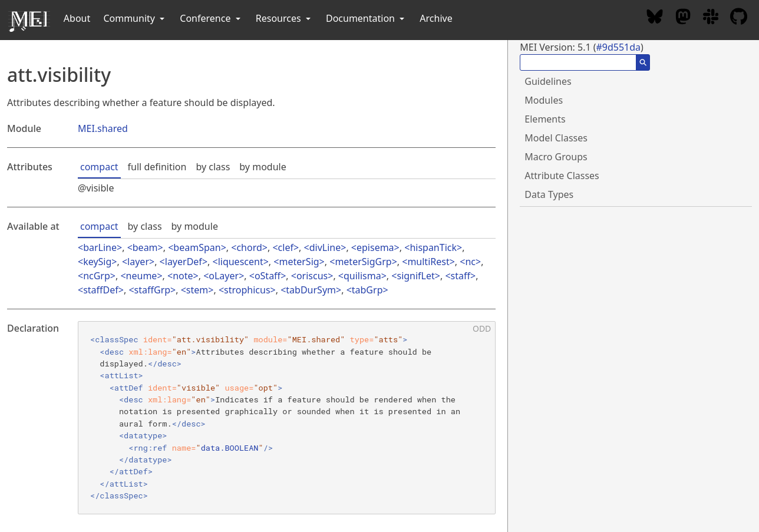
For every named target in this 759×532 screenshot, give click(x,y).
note (183, 276)
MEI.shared (103, 128)
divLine (325, 247)
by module (263, 167)
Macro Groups (556, 157)
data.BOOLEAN (230, 448)
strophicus (247, 290)
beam (145, 247)
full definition (157, 167)
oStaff (268, 276)
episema (375, 247)
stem (197, 290)
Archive (436, 18)
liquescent (241, 262)
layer (138, 262)
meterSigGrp (363, 262)
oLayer (224, 276)
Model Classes (556, 138)
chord (249, 247)
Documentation (366, 18)
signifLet (415, 276)
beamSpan (197, 247)
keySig (97, 262)
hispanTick (433, 247)
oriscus (312, 276)
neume (142, 276)
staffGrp (153, 290)
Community (135, 18)
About (77, 18)
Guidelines (548, 81)
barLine (100, 247)
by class (213, 167)
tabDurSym (311, 290)
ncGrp (97, 276)
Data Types (549, 194)
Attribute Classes (562, 176)
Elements (545, 119)
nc (470, 262)
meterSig (299, 262)
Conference (211, 18)
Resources (284, 18)
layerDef (184, 262)
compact (99, 167)
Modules (544, 100)
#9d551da (618, 47)
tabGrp (367, 290)
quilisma (362, 276)
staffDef (101, 290)
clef (286, 247)
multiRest (428, 262)
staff (461, 276)
